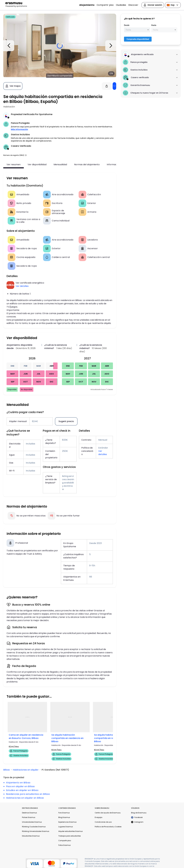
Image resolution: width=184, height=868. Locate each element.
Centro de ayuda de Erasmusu (108, 813)
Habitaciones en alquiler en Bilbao (25, 798)
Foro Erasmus (64, 813)
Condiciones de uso (103, 822)
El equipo (98, 817)
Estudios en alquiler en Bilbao (22, 790)
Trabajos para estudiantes (70, 836)
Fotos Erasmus (65, 845)
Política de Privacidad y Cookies (108, 827)
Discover (133, 5)
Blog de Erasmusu (139, 813)
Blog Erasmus (64, 817)
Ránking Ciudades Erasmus (34, 827)
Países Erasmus (29, 817)
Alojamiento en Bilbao (18, 783)
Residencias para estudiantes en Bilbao (28, 794)
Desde (127, 25)
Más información (19, 129)
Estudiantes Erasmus (31, 836)
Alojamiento (87, 5)
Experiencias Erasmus (67, 822)
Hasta (154, 25)
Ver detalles (22, 286)
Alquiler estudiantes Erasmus (71, 831)
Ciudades (121, 5)
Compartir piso (105, 5)
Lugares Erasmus (66, 827)
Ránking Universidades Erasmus (36, 831)
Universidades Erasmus (32, 822)
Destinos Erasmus (29, 813)
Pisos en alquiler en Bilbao (20, 786)
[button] (26, 155)
